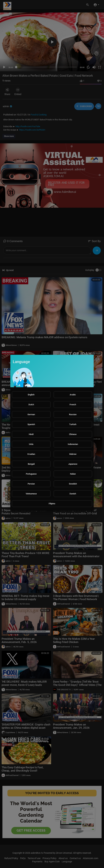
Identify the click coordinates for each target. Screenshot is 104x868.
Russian (73, 414)
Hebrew (73, 454)
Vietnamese (31, 494)
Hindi (31, 434)
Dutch (31, 405)
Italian (73, 474)
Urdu (31, 444)
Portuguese (31, 474)
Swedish (73, 484)
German (31, 414)
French (73, 405)
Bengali (31, 464)
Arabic (73, 395)
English (31, 395)
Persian (31, 484)
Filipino (52, 504)
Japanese (73, 464)
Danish (73, 494)
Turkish (73, 424)
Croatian (31, 454)
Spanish (31, 424)
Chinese (73, 434)
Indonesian (73, 444)
